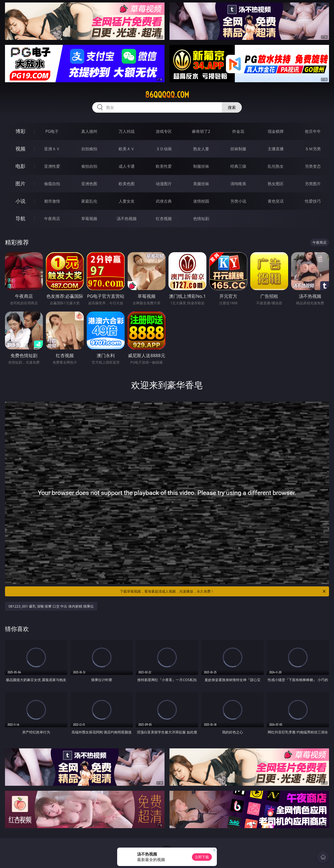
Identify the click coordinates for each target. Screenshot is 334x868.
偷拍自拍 (89, 166)
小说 (20, 201)
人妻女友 (127, 201)
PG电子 (52, 131)
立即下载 (202, 857)
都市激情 (52, 201)
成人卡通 (127, 166)
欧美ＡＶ (127, 149)
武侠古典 (164, 201)
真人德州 (89, 131)
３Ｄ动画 (164, 149)
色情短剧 (201, 219)
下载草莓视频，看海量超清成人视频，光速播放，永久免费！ (223, 591)
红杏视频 (164, 219)
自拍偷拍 (89, 149)
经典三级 (238, 166)
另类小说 (238, 201)
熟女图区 (276, 184)
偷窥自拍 (52, 184)
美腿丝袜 (201, 184)
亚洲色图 (89, 184)
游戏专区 (164, 131)
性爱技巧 (313, 201)
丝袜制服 (238, 149)
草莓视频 (89, 219)
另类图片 (313, 184)
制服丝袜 (201, 166)
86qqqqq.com (167, 95)
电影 (20, 166)
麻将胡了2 (201, 131)
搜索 (232, 107)
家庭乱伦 (89, 201)
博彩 (20, 131)
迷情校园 (201, 201)
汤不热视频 (127, 219)
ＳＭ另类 (313, 149)
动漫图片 (164, 184)
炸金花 (238, 131)
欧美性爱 (164, 166)
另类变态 (313, 166)
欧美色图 (127, 184)
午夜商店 (52, 219)
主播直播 (276, 149)
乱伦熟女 (276, 166)
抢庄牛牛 (313, 131)
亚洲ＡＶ (52, 149)
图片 (20, 184)
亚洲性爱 (52, 166)
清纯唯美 (238, 184)
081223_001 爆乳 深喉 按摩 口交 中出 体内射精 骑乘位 (51, 606)
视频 (20, 149)
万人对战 (127, 131)
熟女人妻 (201, 149)
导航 (20, 218)
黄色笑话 (276, 201)
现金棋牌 (276, 131)
